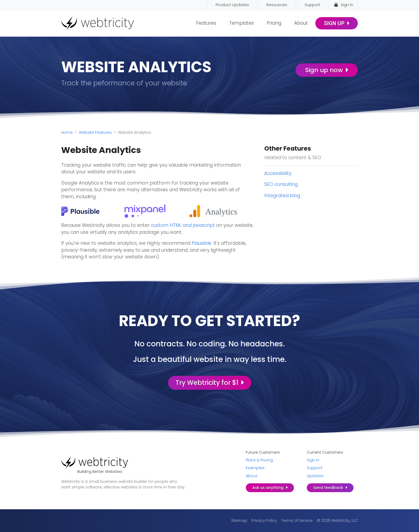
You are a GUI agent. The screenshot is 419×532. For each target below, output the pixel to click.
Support (315, 468)
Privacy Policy (264, 520)
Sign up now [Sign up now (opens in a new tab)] (327, 70)
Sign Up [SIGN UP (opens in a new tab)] (337, 23)
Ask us (270, 488)
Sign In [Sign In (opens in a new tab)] (343, 5)
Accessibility (278, 173)
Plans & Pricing (259, 460)
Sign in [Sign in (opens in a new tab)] (313, 460)
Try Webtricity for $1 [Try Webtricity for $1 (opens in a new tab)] (210, 383)
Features (206, 23)
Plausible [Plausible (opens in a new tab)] (201, 243)
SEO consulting (281, 184)
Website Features (95, 132)
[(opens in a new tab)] (80, 211)
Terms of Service (297, 520)
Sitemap (239, 520)
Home (67, 132)
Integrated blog (282, 196)
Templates (241, 23)
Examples (255, 468)
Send (330, 488)
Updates (315, 476)
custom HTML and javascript (183, 225)
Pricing (274, 23)
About (301, 23)
